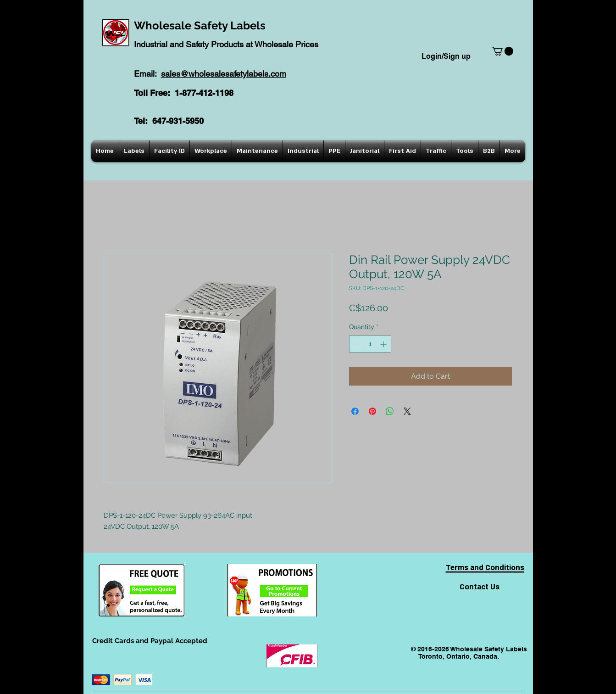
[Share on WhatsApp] (390, 411)
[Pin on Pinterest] (372, 411)
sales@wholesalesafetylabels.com (224, 74)
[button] (502, 51)
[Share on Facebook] (355, 411)
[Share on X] (407, 411)
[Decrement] (356, 344)
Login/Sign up (446, 56)
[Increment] (384, 344)
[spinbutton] (370, 344)
